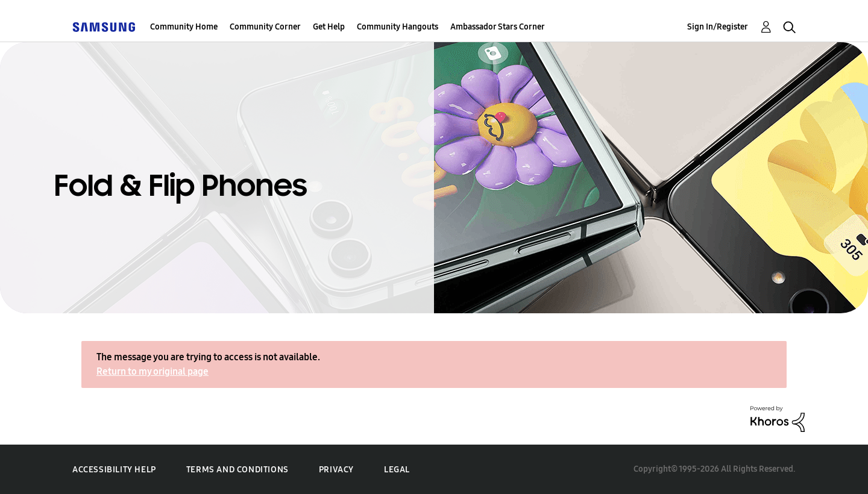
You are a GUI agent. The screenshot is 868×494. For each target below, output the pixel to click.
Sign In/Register (718, 27)
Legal (397, 470)
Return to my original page (153, 371)
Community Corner (265, 27)
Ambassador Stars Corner (498, 27)
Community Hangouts (398, 27)
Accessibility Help (114, 470)
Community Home (184, 27)
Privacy (336, 470)
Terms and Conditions (237, 470)
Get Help (329, 27)
